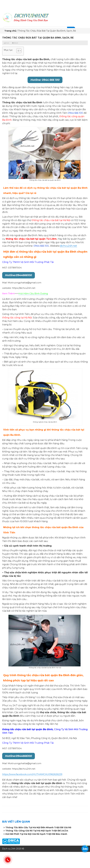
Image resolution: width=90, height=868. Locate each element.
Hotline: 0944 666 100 (45, 80)
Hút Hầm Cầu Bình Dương (33, 293)
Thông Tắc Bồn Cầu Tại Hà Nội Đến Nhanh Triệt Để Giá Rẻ (38, 827)
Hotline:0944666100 (19, 275)
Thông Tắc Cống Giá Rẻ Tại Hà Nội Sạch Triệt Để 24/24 (37, 831)
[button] (17, 51)
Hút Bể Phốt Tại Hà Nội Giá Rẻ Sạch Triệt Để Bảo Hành (36, 834)
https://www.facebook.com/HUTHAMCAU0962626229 (32, 774)
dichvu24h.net (68, 246)
